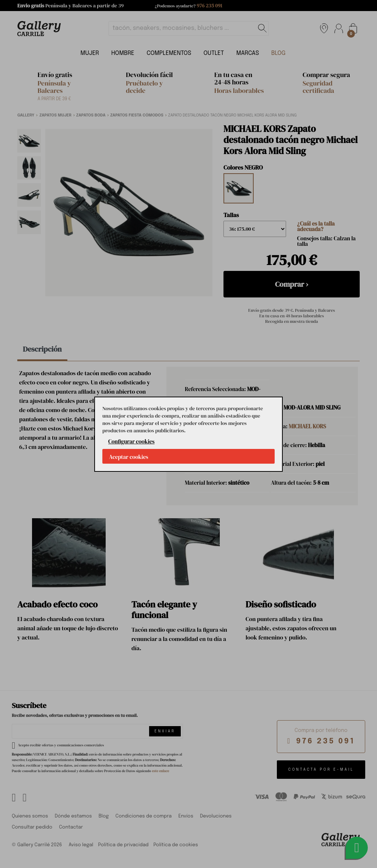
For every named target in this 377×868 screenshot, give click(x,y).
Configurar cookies (131, 441)
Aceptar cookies (129, 457)
